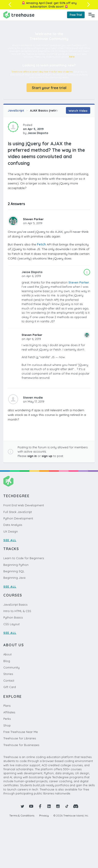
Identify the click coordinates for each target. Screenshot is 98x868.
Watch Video (78, 111)
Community (11, 667)
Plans (7, 706)
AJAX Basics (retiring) (46, 110)
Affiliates (9, 712)
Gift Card (10, 687)
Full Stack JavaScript (18, 512)
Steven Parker (33, 219)
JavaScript (16, 110)
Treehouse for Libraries (20, 738)
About (7, 654)
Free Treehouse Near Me (21, 732)
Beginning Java (14, 578)
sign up (47, 456)
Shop (7, 725)
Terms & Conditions (22, 815)
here (72, 57)
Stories (8, 674)
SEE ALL (10, 540)
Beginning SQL (14, 571)
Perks (7, 719)
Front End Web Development (24, 505)
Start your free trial (49, 88)
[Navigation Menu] (92, 15)
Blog (7, 661)
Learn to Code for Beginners (24, 558)
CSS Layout (11, 624)
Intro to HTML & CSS (17, 611)
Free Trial (76, 15)
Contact (9, 680)
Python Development (18, 518)
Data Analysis (13, 525)
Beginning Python (16, 565)
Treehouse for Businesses (21, 745)
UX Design (11, 531)
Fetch (41, 244)
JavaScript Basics (15, 605)
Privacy (44, 815)
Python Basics (13, 617)
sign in (32, 456)
